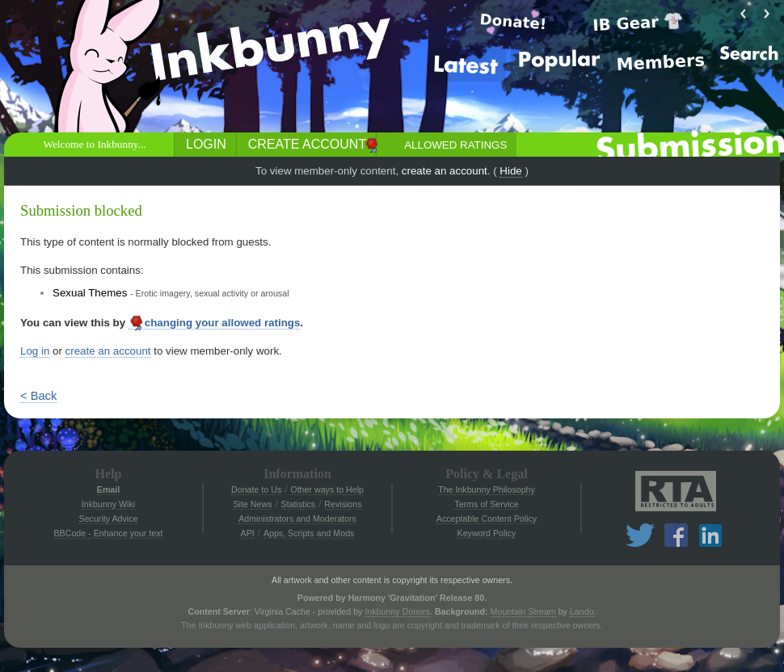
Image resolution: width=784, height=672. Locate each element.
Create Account (307, 144)
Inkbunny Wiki (108, 504)
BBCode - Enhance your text (108, 533)
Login (206, 144)
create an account (445, 171)
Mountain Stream (523, 611)
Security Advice (109, 519)
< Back (38, 396)
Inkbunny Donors (397, 611)
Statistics (299, 504)
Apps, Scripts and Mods (309, 533)
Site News (252, 504)
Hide (510, 171)
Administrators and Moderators (297, 519)
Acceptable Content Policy (487, 519)
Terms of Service (486, 504)
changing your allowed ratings (215, 323)
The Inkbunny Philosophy (487, 489)
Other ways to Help (327, 489)
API (248, 533)
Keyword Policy (487, 533)
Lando (582, 611)
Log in (35, 351)
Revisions (343, 504)
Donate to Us (256, 489)
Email (108, 489)
